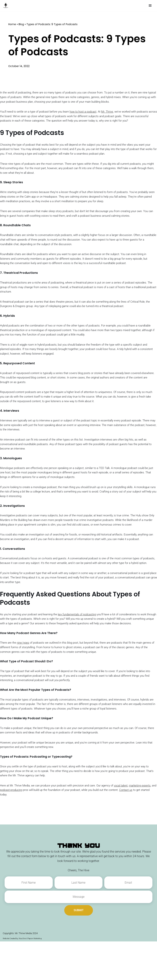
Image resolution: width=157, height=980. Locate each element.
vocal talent (129, 824)
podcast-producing (29, 828)
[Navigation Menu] (150, 6)
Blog (21, 24)
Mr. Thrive (115, 113)
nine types (24, 678)
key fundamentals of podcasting (83, 644)
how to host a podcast (89, 113)
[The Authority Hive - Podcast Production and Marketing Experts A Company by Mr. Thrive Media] (7, 6)
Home (12, 24)
